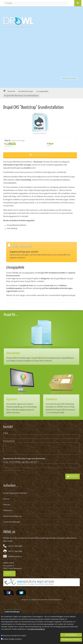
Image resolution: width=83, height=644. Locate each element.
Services (16, 412)
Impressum (8, 510)
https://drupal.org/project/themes (44, 190)
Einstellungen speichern (71, 640)
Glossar (6, 499)
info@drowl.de (14, 557)
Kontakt (25, 216)
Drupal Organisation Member (15, 493)
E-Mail (6, 433)
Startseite (11, 91)
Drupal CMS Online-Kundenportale (46, 358)
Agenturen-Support (25, 404)
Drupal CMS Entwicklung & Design (42, 538)
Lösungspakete (42, 91)
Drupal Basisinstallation (17, 225)
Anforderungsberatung (21, 410)
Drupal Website (60, 278)
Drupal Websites (67, 358)
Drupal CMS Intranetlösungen (18, 358)
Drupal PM (29, 281)
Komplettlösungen (26, 91)
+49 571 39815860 (15, 546)
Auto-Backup (12, 228)
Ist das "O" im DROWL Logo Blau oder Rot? (21, 462)
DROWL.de (8, 538)
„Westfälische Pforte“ (69, 78)
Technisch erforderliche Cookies (15, 636)
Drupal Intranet (18, 281)
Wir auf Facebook (8, 593)
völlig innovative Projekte (20, 361)
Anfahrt (11, 574)
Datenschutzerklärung (12, 516)
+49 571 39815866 (15, 551)
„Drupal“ (25, 600)
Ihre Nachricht (10, 441)
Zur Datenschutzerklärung (36, 629)
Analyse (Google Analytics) (12, 639)
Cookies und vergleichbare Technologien (28, 617)
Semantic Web (58, 412)
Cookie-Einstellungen (12, 522)
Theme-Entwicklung (14, 407)
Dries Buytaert (56, 600)
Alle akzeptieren (71, 635)
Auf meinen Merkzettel (41, 155)
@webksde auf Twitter (21, 593)
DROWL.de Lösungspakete (23, 273)
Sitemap (7, 505)
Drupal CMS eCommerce (65, 410)
